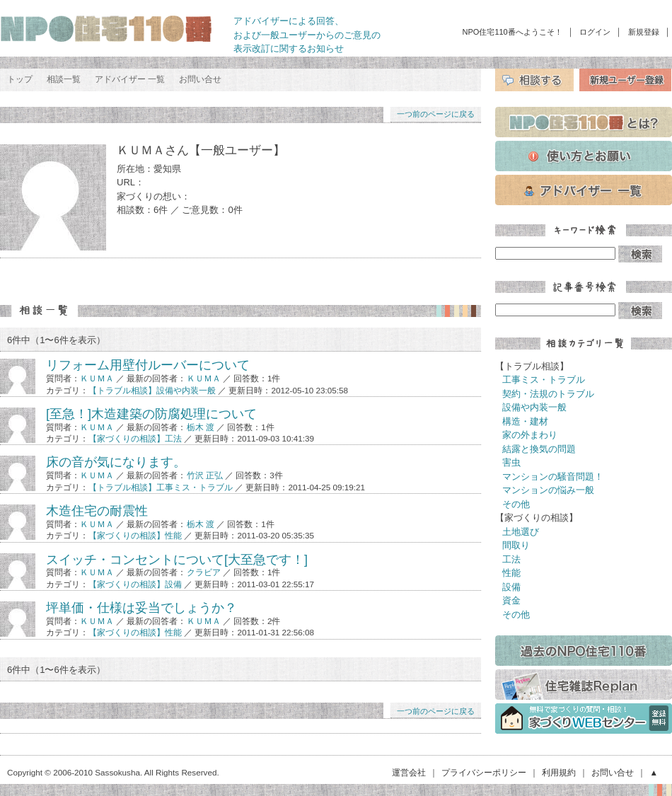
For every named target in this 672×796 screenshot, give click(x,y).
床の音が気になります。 (116, 462)
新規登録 (644, 32)
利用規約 (559, 772)
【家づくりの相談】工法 (135, 438)
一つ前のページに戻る (436, 114)
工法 (511, 559)
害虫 (511, 462)
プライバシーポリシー (484, 772)
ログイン (595, 32)
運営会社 (409, 772)
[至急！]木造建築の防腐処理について (151, 414)
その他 (516, 504)
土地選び (521, 532)
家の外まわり (530, 435)
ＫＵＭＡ (97, 378)
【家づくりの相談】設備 (135, 584)
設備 (511, 587)
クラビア (204, 572)
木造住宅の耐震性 (97, 511)
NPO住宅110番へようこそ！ (512, 32)
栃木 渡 (201, 427)
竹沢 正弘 (205, 475)
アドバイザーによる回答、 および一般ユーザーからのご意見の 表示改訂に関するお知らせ (307, 35)
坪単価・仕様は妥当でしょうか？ (141, 608)
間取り (516, 545)
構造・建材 (525, 421)
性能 (511, 573)
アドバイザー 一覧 (130, 79)
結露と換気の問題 (539, 449)
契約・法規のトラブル (548, 394)
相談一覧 (64, 79)
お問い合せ (200, 79)
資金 (511, 600)
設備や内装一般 (534, 407)
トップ (20, 79)
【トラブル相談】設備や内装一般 (152, 390)
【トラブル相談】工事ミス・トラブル (161, 487)
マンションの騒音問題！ (553, 477)
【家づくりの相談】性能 (135, 535)
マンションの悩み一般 (548, 490)
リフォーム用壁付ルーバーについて (148, 365)
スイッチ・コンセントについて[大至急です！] (177, 560)
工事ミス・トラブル (544, 380)
